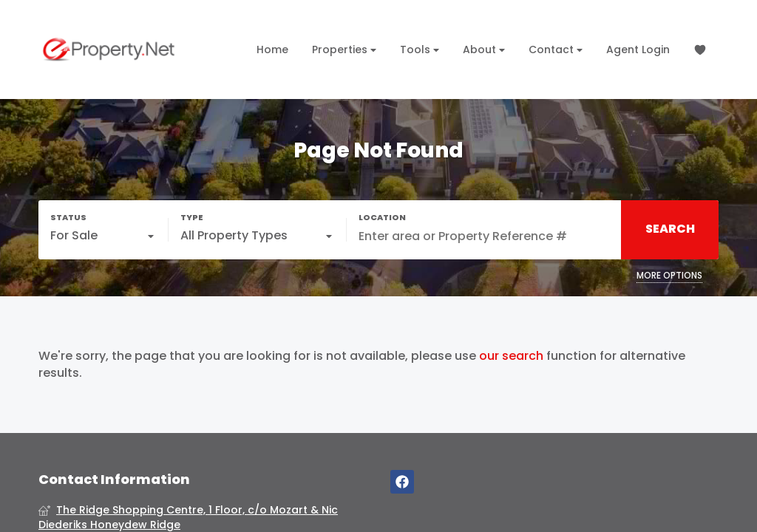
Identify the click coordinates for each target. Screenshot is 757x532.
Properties (344, 50)
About (484, 50)
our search (511, 356)
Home (272, 50)
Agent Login (638, 50)
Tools (420, 50)
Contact (556, 50)
